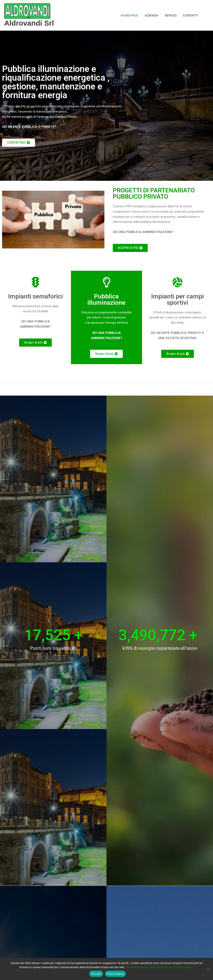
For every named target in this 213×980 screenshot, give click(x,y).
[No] (208, 969)
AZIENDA (152, 15)
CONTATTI (190, 15)
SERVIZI (171, 15)
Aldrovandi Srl (29, 23)
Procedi (96, 974)
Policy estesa (115, 974)
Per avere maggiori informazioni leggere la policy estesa (159, 967)
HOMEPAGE (130, 15)
